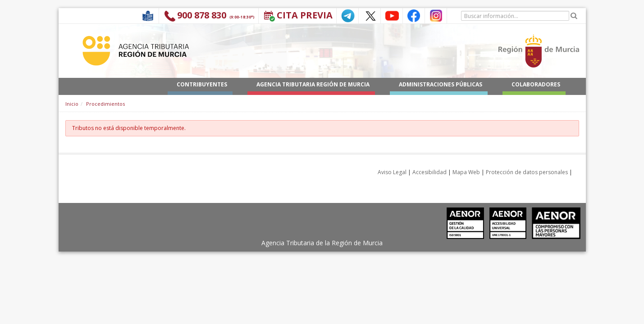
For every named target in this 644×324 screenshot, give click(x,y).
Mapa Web (466, 172)
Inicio (72, 104)
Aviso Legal (392, 172)
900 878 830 (202, 15)
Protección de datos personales (527, 172)
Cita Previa (305, 15)
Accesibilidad (429, 172)
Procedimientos (105, 104)
